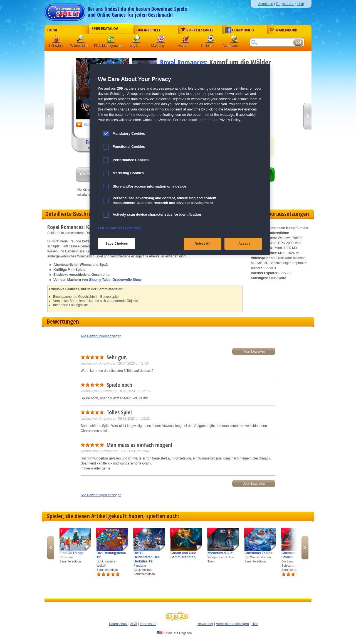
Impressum (148, 624)
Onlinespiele (149, 30)
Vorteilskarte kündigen (232, 624)
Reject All (203, 244)
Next (305, 548)
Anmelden (266, 4)
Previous (51, 548)
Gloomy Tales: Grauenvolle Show (115, 280)
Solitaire (210, 40)
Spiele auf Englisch (174, 633)
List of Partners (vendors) (120, 228)
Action (186, 40)
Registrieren (285, 4)
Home (53, 30)
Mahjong (161, 40)
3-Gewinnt (56, 46)
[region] (180, 159)
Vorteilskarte (197, 30)
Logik (137, 40)
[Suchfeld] (271, 43)
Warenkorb (284, 30)
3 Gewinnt (56, 40)
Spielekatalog (105, 28)
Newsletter (205, 624)
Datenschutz (118, 624)
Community (240, 30)
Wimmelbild (81, 40)
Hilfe (301, 4)
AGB (134, 624)
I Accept (243, 244)
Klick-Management (111, 40)
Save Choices (117, 244)
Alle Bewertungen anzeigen (101, 336)
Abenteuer (234, 40)
